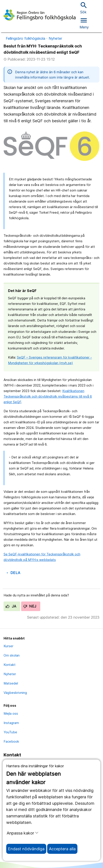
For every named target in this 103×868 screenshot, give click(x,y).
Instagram (11, 723)
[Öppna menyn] (84, 23)
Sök (83, 8)
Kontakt (10, 665)
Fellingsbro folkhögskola (25, 38)
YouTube (10, 732)
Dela (13, 573)
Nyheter (55, 38)
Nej (30, 606)
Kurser (8, 646)
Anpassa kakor (23, 833)
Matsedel (11, 683)
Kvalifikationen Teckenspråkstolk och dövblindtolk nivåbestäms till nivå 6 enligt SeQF (48, 396)
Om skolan (12, 655)
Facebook (11, 741)
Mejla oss (11, 713)
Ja (11, 606)
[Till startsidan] (40, 15)
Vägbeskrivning (15, 693)
